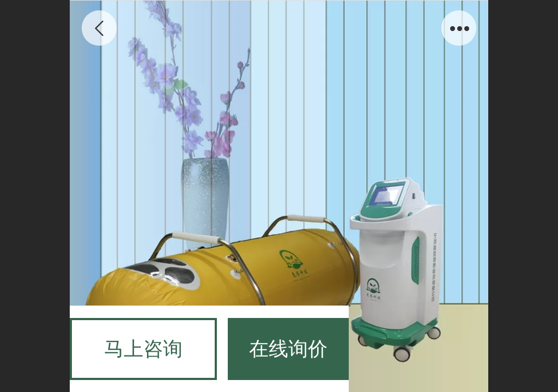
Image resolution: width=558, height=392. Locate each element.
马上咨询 (143, 349)
